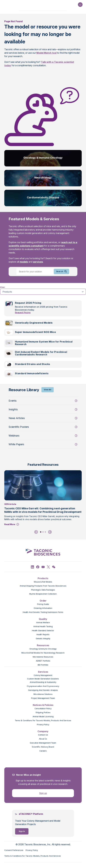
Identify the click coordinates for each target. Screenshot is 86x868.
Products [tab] (7, 292)
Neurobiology (43, 178)
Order (43, 601)
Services (43, 672)
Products (43, 578)
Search (61, 271)
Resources (43, 645)
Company (43, 731)
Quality (43, 619)
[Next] (49, 532)
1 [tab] (41, 532)
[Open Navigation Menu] (80, 5)
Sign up (43, 793)
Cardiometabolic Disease (43, 197)
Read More (10, 524)
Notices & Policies (43, 705)
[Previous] (37, 532)
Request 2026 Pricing (28, 303)
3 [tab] (45, 532)
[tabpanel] (43, 340)
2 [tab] (43, 532)
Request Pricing (23, 312)
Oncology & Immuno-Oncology (43, 158)
